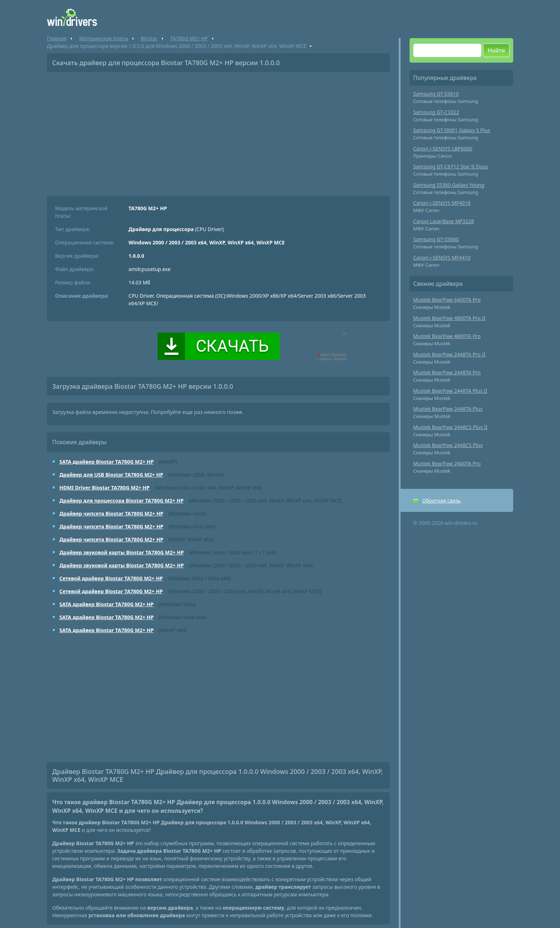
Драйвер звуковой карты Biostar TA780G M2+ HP (122, 552)
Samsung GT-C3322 (436, 112)
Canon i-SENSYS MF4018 (442, 203)
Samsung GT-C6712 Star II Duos (451, 166)
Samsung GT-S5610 (436, 94)
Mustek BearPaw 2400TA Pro (447, 463)
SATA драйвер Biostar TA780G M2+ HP (107, 462)
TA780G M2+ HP (189, 38)
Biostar (149, 38)
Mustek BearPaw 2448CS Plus (448, 445)
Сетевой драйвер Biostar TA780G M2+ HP (111, 578)
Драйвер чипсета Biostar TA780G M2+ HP (111, 513)
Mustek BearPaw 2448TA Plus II (450, 391)
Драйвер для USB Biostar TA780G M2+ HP (111, 475)
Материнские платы (104, 38)
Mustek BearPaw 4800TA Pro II (449, 318)
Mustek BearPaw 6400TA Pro (447, 300)
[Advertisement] (218, 131)
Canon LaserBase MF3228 (444, 221)
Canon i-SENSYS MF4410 (442, 258)
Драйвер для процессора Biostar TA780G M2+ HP (121, 501)
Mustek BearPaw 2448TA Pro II (449, 354)
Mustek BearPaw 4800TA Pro (447, 336)
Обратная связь (441, 501)
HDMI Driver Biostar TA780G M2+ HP (105, 488)
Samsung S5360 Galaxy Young (449, 185)
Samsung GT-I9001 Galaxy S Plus (452, 130)
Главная (57, 38)
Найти (496, 50)
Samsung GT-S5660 (436, 239)
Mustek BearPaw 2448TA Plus (448, 409)
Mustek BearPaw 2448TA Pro (447, 372)
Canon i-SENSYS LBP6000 (443, 148)
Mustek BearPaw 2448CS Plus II (450, 427)
